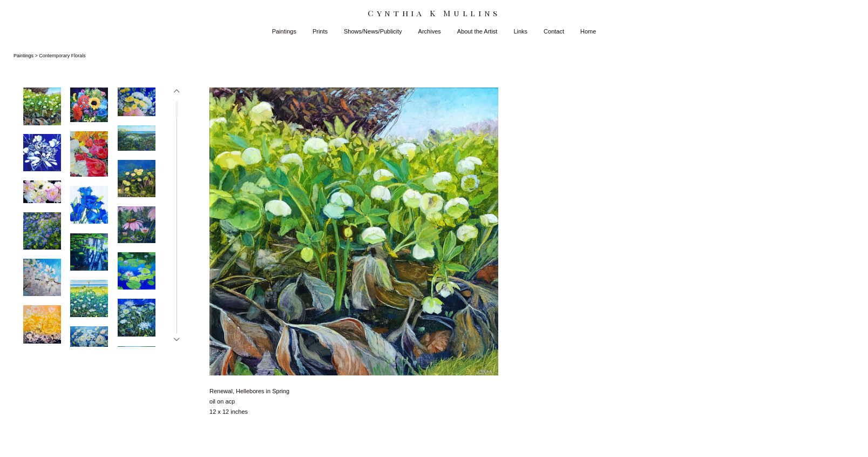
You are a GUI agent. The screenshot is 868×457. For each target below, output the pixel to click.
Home (588, 31)
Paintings (284, 31)
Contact (554, 31)
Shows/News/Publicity (373, 31)
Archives (430, 31)
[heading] (434, 13)
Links (520, 31)
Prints (320, 31)
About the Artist (477, 31)
